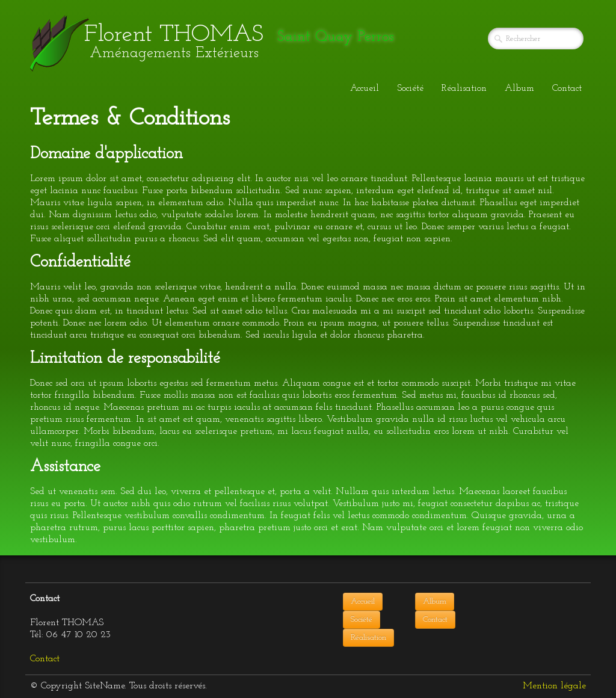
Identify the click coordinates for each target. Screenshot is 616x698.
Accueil (365, 88)
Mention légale (554, 686)
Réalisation (464, 88)
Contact (567, 88)
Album (519, 88)
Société (410, 88)
